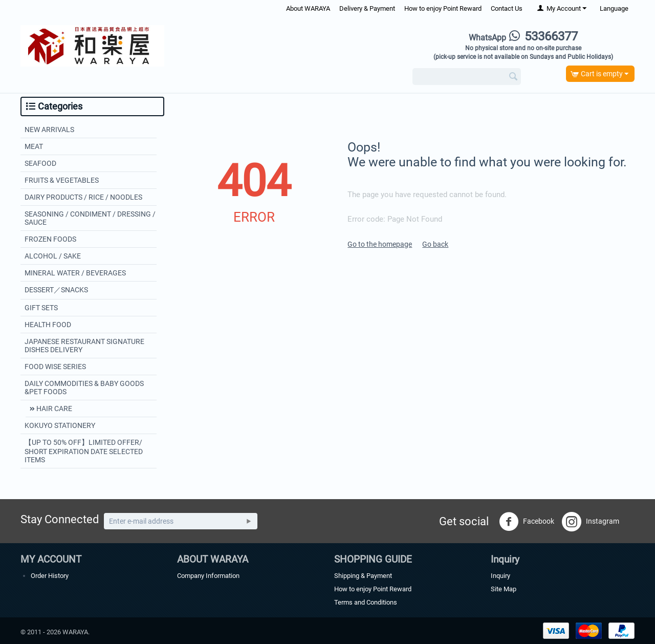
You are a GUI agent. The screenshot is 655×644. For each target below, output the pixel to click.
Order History (50, 576)
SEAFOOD (40, 163)
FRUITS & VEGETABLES (62, 180)
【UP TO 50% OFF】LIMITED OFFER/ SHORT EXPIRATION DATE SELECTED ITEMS (84, 451)
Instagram (591, 522)
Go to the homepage (380, 244)
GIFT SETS (41, 308)
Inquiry (500, 576)
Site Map (504, 589)
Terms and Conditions (366, 602)
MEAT (34, 146)
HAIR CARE (53, 409)
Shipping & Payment (363, 576)
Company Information (208, 576)
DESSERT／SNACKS (56, 290)
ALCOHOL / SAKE (53, 256)
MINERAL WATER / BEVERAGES (75, 273)
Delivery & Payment (367, 8)
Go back (435, 244)
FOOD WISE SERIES (55, 367)
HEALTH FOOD (48, 325)
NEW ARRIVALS (49, 130)
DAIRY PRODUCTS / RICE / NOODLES (83, 197)
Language (614, 8)
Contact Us (507, 8)
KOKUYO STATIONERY (60, 425)
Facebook (527, 522)
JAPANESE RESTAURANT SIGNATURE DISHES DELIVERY (84, 346)
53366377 (523, 36)
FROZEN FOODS (50, 239)
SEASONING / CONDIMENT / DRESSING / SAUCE (90, 218)
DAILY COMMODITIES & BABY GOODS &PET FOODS (84, 388)
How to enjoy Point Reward (443, 8)
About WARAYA (308, 8)
